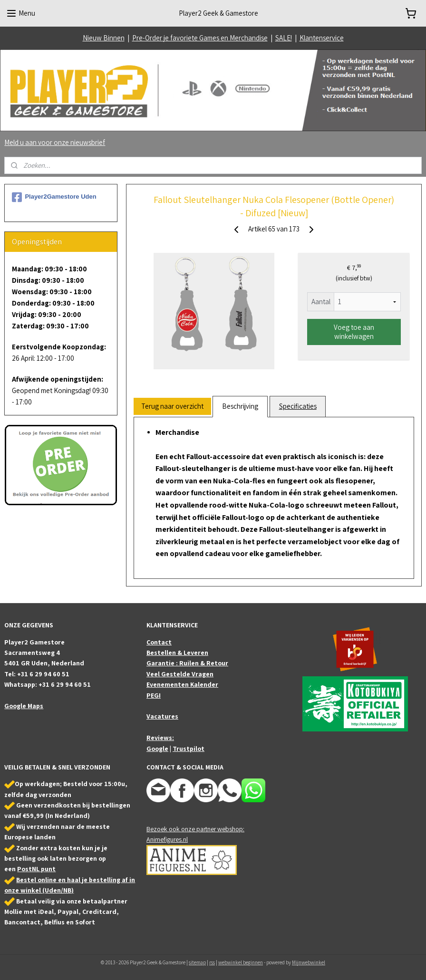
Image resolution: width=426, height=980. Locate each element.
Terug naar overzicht (172, 406)
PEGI (154, 695)
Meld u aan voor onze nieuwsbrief (55, 142)
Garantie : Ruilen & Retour (187, 663)
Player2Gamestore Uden (54, 197)
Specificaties (298, 406)
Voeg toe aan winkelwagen (354, 332)
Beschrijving (240, 406)
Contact (159, 642)
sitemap (197, 962)
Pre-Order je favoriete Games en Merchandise (200, 38)
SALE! (284, 38)
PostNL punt (36, 869)
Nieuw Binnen (104, 38)
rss (212, 962)
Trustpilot (189, 749)
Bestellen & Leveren (177, 653)
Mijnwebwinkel (309, 962)
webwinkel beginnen (241, 962)
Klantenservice (322, 38)
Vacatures (162, 716)
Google (157, 749)
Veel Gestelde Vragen (180, 674)
